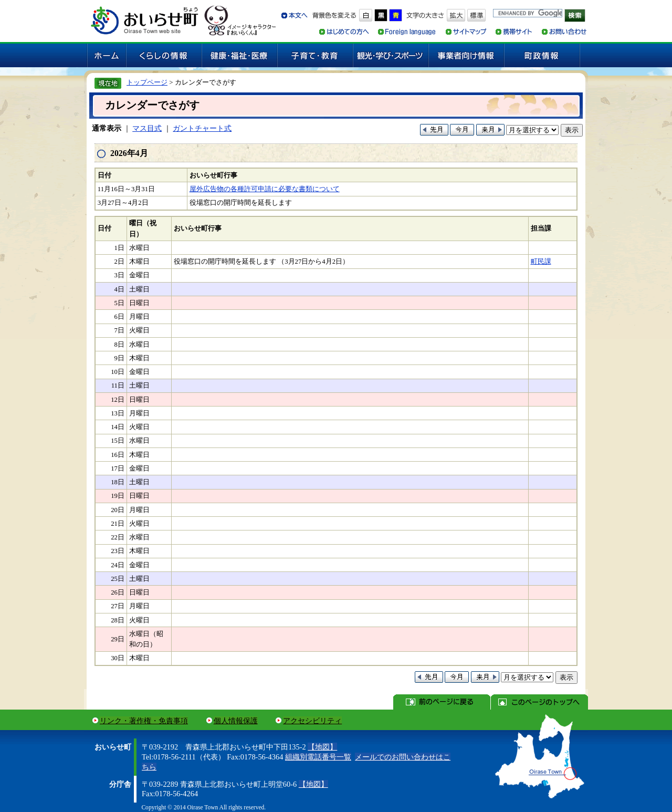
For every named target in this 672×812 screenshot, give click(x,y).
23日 (118, 551)
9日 (119, 358)
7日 (119, 330)
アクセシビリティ (312, 721)
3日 (119, 275)
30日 (118, 658)
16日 (118, 455)
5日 (119, 303)
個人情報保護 (236, 721)
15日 (118, 441)
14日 (118, 427)
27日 (118, 606)
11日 (118, 386)
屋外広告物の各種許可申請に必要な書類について (265, 189)
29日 (118, 639)
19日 (118, 496)
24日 (118, 565)
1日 (119, 248)
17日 (118, 469)
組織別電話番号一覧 (318, 757)
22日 (118, 537)
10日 (118, 372)
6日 (119, 317)
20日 (118, 510)
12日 (118, 400)
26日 (118, 592)
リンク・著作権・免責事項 (144, 721)
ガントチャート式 (202, 128)
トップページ (147, 82)
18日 (118, 482)
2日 (119, 262)
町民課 (541, 262)
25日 (118, 579)
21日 (118, 524)
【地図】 (322, 747)
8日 (119, 345)
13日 (118, 413)
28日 (118, 620)
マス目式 (147, 128)
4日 (119, 289)
